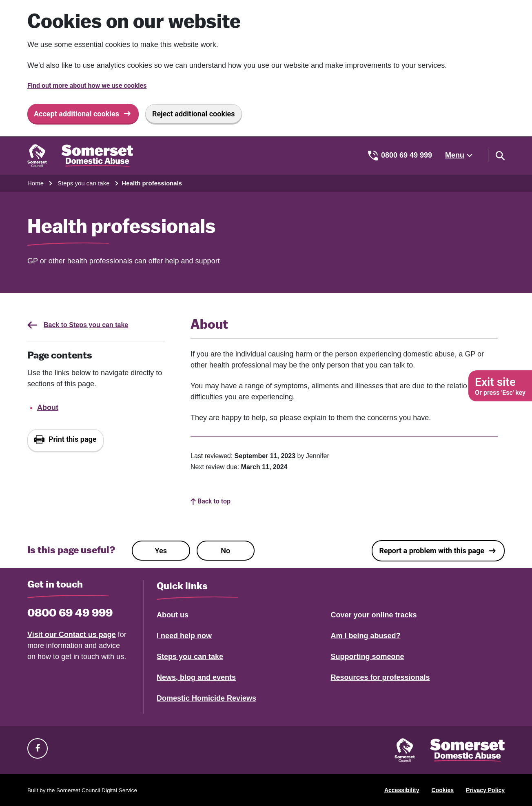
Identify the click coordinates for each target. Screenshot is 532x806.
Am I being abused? (366, 636)
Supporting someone (368, 657)
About (48, 407)
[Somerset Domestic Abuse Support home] (80, 156)
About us (173, 615)
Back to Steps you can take (78, 325)
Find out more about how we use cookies (87, 86)
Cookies (443, 790)
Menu (455, 155)
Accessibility (402, 790)
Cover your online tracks (374, 615)
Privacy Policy (485, 790)
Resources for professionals (380, 677)
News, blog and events (196, 677)
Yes (161, 551)
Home (35, 183)
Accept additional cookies (76, 114)
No (225, 551)
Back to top (211, 501)
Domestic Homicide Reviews (206, 698)
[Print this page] (65, 440)
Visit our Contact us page (72, 635)
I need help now (184, 636)
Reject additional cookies (194, 114)
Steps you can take (84, 183)
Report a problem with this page (432, 551)
